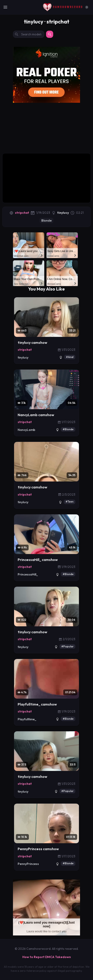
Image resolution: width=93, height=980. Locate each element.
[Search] (50, 34)
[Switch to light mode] (87, 7)
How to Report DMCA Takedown (47, 957)
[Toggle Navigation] (5, 7)
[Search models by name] (29, 34)
